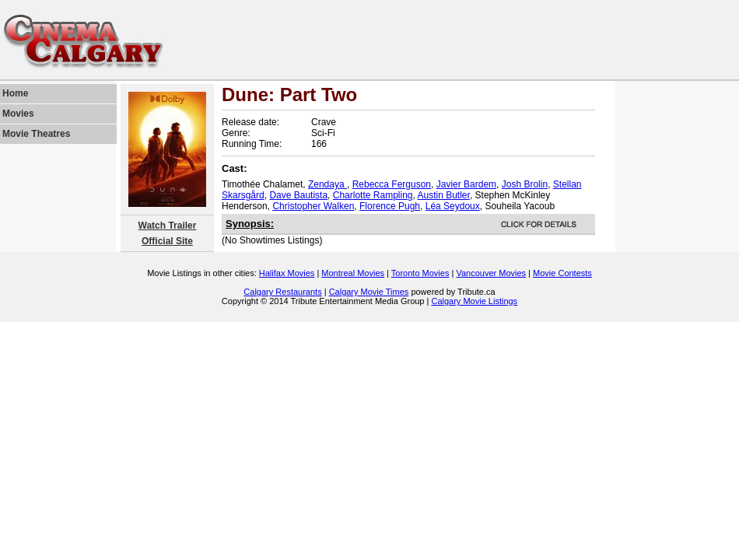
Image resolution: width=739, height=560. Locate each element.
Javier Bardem (466, 184)
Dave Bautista (298, 195)
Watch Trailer (168, 226)
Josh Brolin (525, 184)
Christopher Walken (313, 206)
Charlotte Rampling (373, 195)
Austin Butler (444, 195)
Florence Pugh (390, 206)
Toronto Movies (420, 273)
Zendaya (327, 184)
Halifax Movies (287, 273)
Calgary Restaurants (282, 292)
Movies (18, 114)
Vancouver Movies (491, 273)
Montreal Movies (353, 273)
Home (15, 93)
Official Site (167, 241)
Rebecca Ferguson (392, 184)
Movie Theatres (36, 134)
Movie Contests (562, 273)
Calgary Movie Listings (474, 301)
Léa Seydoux (453, 206)
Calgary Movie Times (369, 292)
